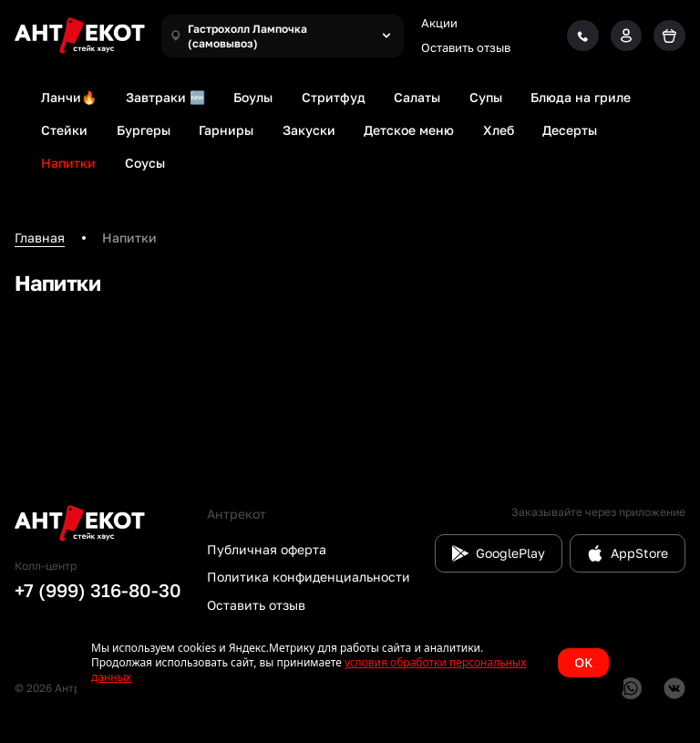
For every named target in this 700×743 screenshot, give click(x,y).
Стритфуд (334, 97)
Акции (439, 23)
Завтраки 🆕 (165, 97)
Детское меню (409, 130)
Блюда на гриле (581, 97)
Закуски (309, 130)
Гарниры (226, 130)
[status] (350, 663)
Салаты (417, 97)
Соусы (145, 163)
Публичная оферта (267, 549)
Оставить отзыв (466, 47)
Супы (486, 97)
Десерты (570, 130)
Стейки (64, 130)
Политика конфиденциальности (309, 577)
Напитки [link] (129, 237)
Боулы (253, 97)
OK (583, 662)
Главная (40, 237)
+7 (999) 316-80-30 (98, 590)
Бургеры (144, 130)
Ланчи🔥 (69, 97)
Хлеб (499, 130)
